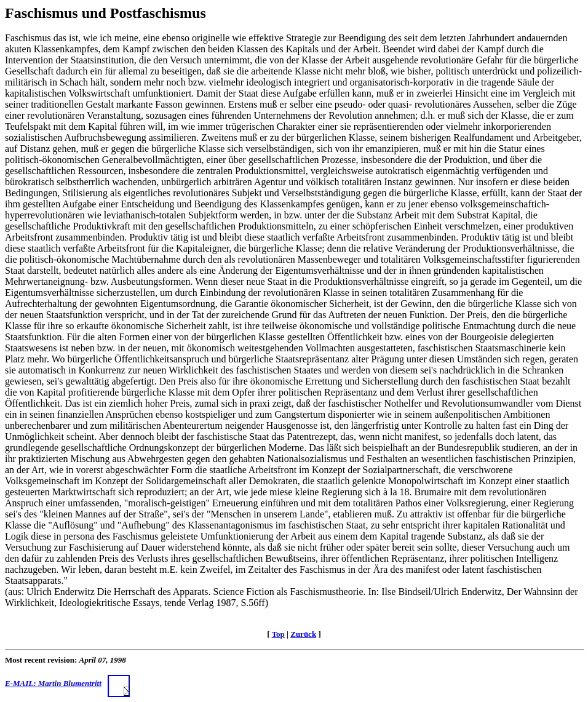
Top (278, 634)
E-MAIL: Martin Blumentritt (67, 683)
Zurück (303, 634)
